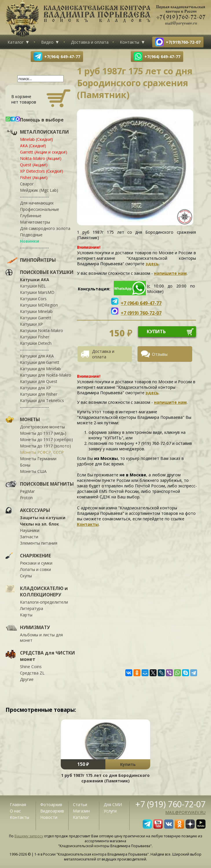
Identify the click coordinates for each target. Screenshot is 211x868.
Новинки (30, 241)
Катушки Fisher (35, 337)
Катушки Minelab (36, 311)
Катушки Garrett (36, 318)
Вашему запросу (29, 836)
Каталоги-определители (44, 602)
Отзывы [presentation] (160, 354)
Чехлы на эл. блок (40, 524)
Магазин (81, 811)
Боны (25, 465)
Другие (27, 679)
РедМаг (27, 491)
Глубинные (31, 216)
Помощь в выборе (42, 120)
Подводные (31, 235)
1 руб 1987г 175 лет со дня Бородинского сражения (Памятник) (105, 778)
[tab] (107, 354)
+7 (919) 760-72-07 (170, 804)
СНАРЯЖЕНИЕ (35, 556)
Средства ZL (32, 673)
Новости (49, 817)
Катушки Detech (36, 343)
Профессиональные (40, 209)
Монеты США (33, 471)
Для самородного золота (45, 228)
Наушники (30, 530)
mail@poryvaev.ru (185, 812)
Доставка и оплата (90, 42)
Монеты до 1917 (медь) (43, 433)
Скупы (26, 576)
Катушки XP (31, 324)
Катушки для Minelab (40, 369)
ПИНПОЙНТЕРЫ (38, 260)
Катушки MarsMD (37, 292)
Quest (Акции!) (34, 165)
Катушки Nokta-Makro (42, 330)
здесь (152, 264)
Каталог (16, 42)
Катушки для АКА (37, 356)
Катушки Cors (33, 299)
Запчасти (29, 537)
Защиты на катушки (43, 518)
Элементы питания (39, 543)
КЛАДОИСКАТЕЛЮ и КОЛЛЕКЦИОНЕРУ (44, 591)
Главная (18, 805)
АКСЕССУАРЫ (35, 510)
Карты (26, 615)
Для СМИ (113, 805)
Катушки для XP (35, 388)
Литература (32, 608)
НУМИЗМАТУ (35, 627)
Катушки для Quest (39, 381)
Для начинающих (37, 203)
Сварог (27, 184)
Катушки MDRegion (39, 305)
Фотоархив (51, 805)
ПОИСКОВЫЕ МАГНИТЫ (47, 484)
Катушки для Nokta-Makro (46, 375)
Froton (26, 498)
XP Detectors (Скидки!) (42, 171)
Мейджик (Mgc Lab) (39, 190)
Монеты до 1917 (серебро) (46, 439)
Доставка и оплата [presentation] (103, 354)
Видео (47, 42)
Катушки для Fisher (39, 394)
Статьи (80, 805)
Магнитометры (35, 222)
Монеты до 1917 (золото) (45, 446)
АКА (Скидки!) (33, 146)
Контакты (130, 42)
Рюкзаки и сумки (36, 563)
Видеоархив (52, 811)
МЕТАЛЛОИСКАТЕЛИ (44, 132)
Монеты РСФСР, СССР (42, 452)
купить (156, 331)
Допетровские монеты (42, 427)
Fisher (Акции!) (34, 177)
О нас (15, 811)
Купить (128, 764)
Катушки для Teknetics (42, 400)
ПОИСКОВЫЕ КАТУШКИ (47, 272)
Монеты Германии (38, 459)
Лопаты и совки (35, 569)
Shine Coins (31, 667)
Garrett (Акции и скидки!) (44, 152)
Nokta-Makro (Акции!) (41, 158)
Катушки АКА (35, 280)
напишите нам (170, 273)
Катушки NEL (33, 286)
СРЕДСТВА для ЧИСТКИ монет (47, 656)
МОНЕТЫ (30, 419)
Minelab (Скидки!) (36, 139)
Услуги (110, 811)
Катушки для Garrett (40, 362)
